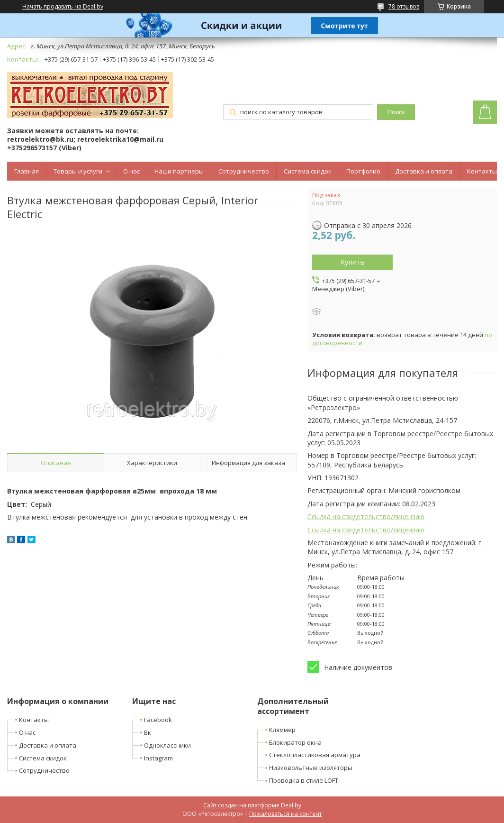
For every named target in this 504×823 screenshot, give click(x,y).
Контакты (482, 171)
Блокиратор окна (295, 742)
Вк (148, 732)
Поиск (396, 112)
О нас (131, 171)
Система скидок (308, 171)
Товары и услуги (78, 171)
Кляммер (282, 730)
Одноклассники (167, 745)
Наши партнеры (179, 171)
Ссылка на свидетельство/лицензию (366, 517)
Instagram (158, 758)
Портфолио (363, 171)
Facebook (158, 720)
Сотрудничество (244, 171)
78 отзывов (404, 6)
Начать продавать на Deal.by (63, 7)
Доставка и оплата (424, 171)
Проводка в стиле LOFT (304, 780)
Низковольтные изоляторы (311, 768)
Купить (353, 262)
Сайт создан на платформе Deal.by (252, 805)
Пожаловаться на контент (285, 814)
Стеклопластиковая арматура (315, 755)
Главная (27, 171)
